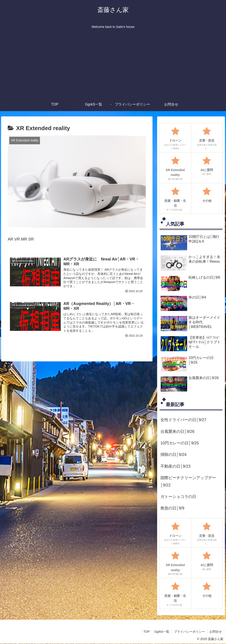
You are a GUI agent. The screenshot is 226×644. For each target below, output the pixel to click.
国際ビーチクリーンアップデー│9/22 (188, 481)
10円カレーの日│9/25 (180, 443)
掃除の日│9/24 (173, 455)
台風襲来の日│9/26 (177, 432)
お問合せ (216, 632)
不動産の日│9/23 (175, 466)
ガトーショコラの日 (178, 497)
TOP (147, 632)
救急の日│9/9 (172, 508)
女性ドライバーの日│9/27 (183, 420)
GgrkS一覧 (162, 632)
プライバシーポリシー (189, 632)
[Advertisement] (113, 65)
